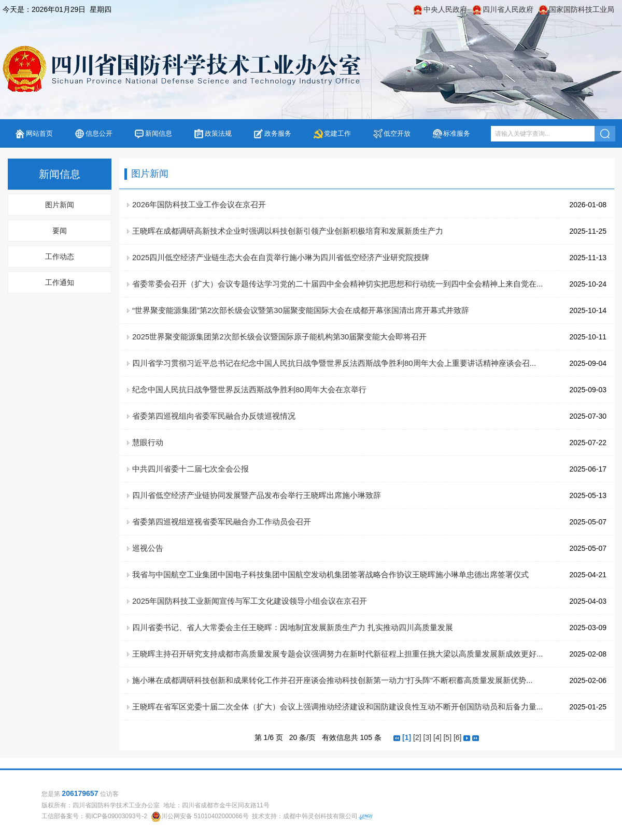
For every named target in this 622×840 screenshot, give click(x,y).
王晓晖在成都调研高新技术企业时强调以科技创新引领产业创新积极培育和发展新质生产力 (288, 231)
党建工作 (337, 133)
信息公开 (99, 133)
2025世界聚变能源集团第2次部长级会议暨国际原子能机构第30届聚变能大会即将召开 (279, 337)
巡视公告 (148, 548)
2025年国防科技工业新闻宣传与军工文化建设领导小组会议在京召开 (250, 601)
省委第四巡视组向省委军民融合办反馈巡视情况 (214, 416)
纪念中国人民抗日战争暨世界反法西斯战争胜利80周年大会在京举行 (249, 389)
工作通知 (60, 282)
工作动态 (60, 257)
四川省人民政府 (508, 9)
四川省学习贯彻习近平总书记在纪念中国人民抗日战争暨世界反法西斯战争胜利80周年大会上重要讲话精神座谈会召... (334, 363)
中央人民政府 (445, 9)
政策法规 (218, 133)
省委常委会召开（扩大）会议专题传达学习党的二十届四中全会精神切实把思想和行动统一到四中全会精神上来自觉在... (338, 284)
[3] (428, 737)
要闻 (60, 231)
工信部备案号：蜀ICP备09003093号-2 (94, 816)
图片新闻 (60, 205)
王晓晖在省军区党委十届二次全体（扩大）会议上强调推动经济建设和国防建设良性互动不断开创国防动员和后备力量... (338, 707)
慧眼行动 (148, 442)
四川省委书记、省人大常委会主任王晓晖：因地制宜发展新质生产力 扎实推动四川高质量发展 (293, 627)
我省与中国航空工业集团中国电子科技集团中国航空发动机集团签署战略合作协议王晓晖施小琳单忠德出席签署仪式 (330, 574)
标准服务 (457, 133)
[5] (447, 737)
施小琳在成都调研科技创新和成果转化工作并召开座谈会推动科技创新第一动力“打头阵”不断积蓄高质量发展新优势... (333, 680)
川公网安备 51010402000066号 (205, 816)
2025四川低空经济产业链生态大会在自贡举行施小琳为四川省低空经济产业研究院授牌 (281, 257)
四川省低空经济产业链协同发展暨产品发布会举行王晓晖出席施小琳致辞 (257, 495)
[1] (407, 737)
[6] (458, 737)
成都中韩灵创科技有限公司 (320, 816)
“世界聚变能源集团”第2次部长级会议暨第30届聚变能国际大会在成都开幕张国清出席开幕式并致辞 (301, 310)
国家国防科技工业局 (582, 9)
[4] (437, 737)
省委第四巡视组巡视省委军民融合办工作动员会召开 (222, 522)
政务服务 (278, 133)
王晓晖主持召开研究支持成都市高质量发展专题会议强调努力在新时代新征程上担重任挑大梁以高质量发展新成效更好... (338, 654)
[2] (417, 737)
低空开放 (397, 133)
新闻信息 (159, 133)
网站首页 (39, 133)
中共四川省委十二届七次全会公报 (190, 469)
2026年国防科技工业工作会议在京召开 (199, 204)
